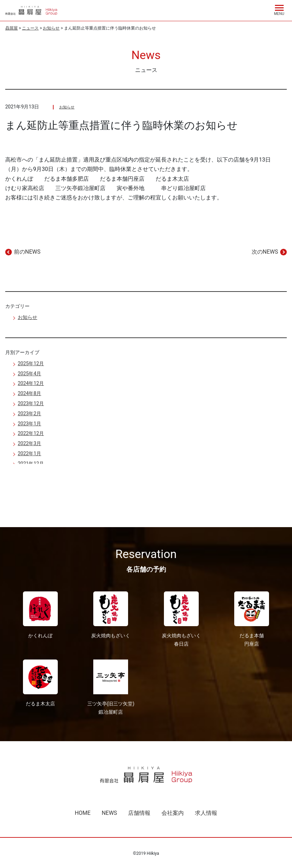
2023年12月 (31, 403)
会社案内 (173, 813)
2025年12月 (31, 363)
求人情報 (206, 813)
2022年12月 (31, 433)
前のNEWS (27, 252)
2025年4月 (29, 374)
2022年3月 (29, 443)
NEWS (109, 813)
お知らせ (67, 107)
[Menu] (279, 9)
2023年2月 (29, 413)
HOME (83, 813)
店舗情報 (139, 813)
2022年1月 (29, 453)
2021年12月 (31, 464)
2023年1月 (29, 424)
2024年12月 (31, 383)
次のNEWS (265, 252)
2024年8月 (29, 393)
